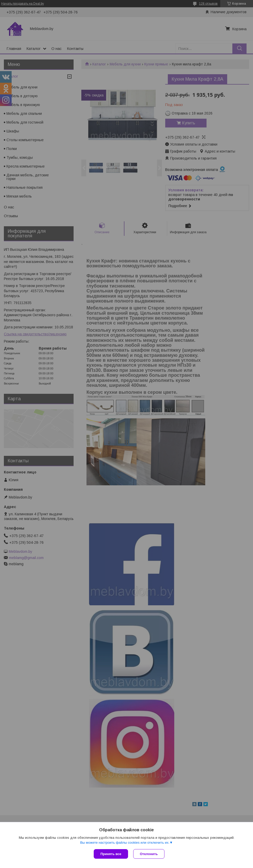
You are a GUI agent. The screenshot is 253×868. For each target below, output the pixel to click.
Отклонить (149, 854)
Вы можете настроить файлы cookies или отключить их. (125, 843)
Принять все (111, 854)
